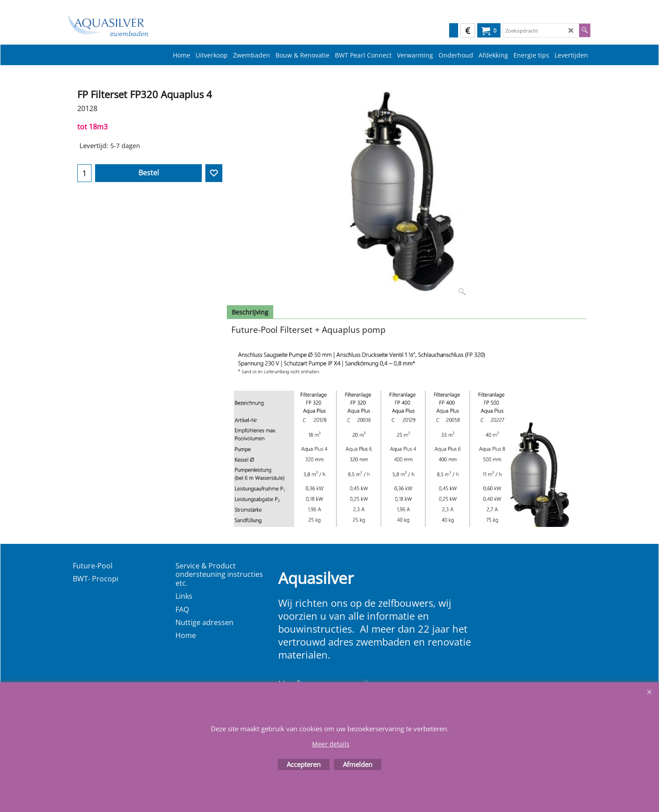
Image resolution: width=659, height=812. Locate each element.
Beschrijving (250, 312)
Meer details (331, 744)
